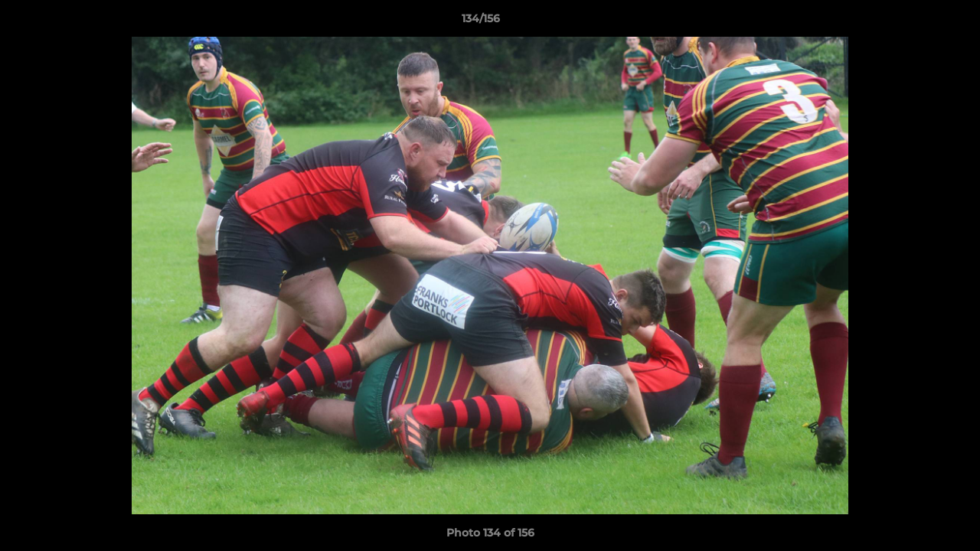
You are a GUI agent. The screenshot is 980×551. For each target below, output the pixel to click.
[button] (916, 22)
